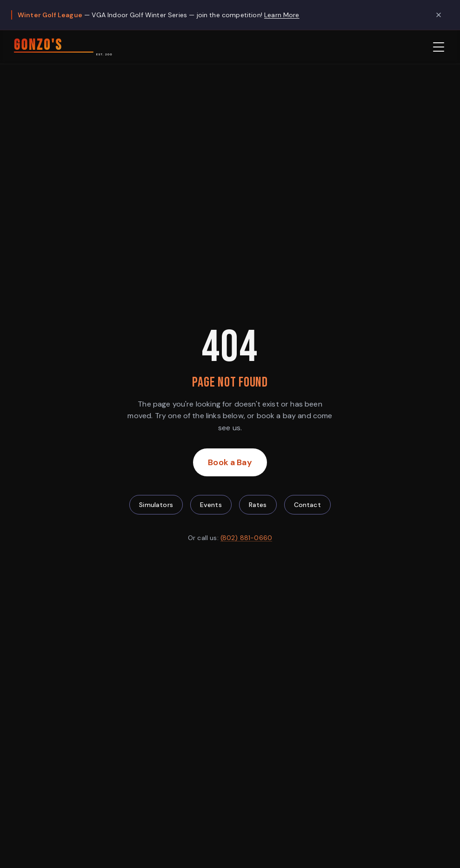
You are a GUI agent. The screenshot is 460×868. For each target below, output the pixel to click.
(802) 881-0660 (246, 538)
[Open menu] (439, 47)
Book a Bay (237, 466)
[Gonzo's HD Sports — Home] (62, 47)
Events (211, 505)
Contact (307, 505)
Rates (258, 505)
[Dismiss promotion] (439, 15)
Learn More (282, 15)
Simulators (156, 505)
